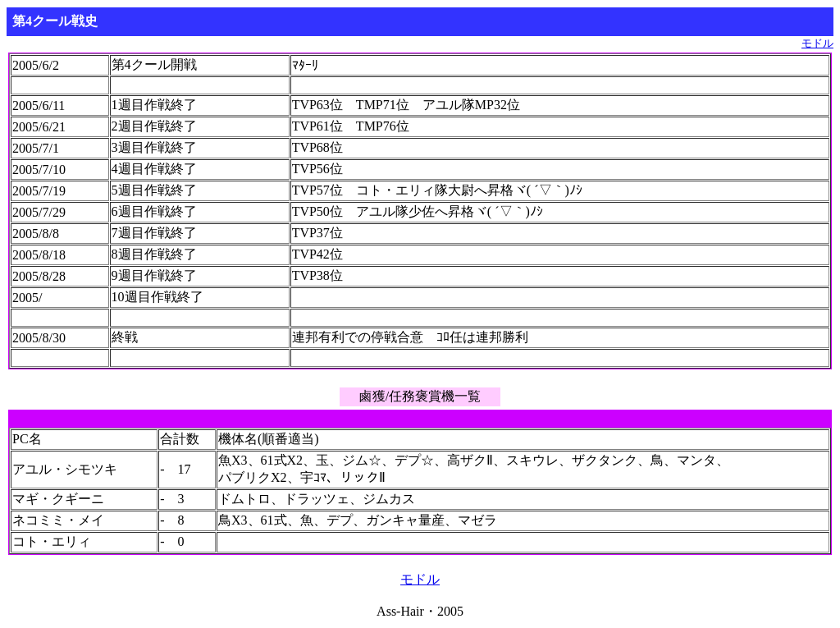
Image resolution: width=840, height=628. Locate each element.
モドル (817, 44)
